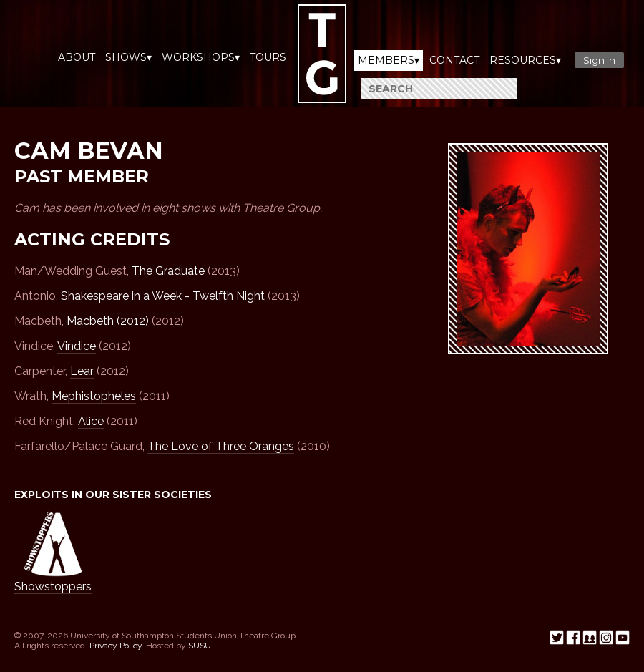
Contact (454, 60)
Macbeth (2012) (108, 321)
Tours (268, 57)
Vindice (77, 346)
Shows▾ (128, 57)
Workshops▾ (201, 57)
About (77, 57)
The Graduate (168, 271)
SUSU (200, 646)
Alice (91, 421)
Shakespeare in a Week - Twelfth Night (163, 296)
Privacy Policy (116, 646)
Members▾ (389, 60)
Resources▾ (525, 60)
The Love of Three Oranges (221, 446)
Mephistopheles (94, 396)
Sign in (599, 60)
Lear (82, 371)
